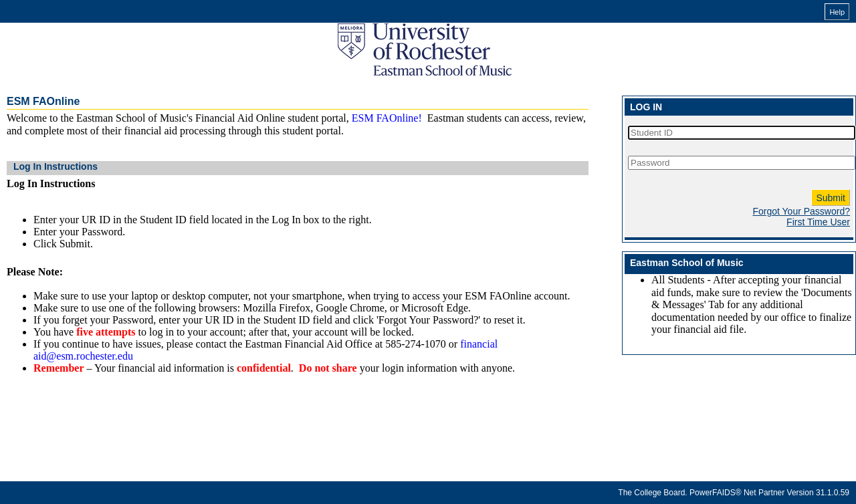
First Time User (818, 222)
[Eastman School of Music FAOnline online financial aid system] (425, 49)
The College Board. (652, 493)
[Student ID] (742, 133)
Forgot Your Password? (801, 211)
